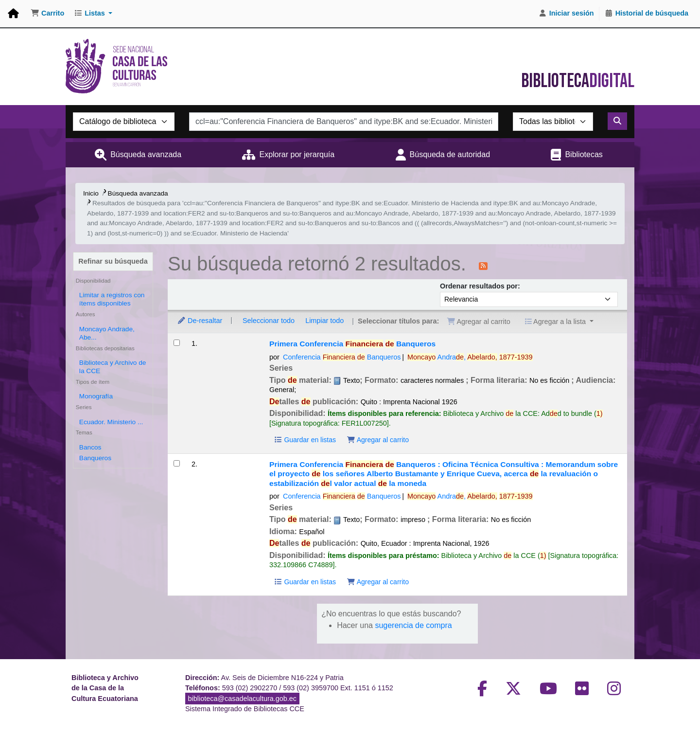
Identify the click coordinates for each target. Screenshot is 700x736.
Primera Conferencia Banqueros (352, 344)
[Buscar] (617, 121)
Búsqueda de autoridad (450, 154)
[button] (47, 14)
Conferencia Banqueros (342, 357)
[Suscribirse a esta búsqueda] (483, 265)
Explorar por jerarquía (297, 154)
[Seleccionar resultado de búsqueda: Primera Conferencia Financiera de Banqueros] (177, 343)
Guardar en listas (305, 440)
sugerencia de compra (413, 625)
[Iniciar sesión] (566, 14)
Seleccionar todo (269, 321)
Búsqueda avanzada (146, 154)
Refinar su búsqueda (113, 261)
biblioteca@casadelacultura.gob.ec (242, 699)
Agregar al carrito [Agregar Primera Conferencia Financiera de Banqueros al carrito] (378, 440)
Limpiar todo (324, 321)
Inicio (91, 193)
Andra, (470, 357)
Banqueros (95, 458)
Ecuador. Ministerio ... (111, 422)
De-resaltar (200, 321)
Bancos (90, 447)
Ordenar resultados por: (480, 286)
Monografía (96, 396)
